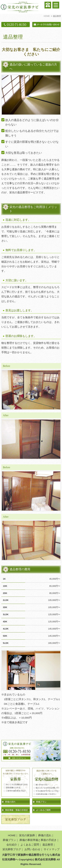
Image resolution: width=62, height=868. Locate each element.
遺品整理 (48, 845)
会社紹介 (12, 845)
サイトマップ (52, 849)
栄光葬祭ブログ (12, 849)
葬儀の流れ (45, 835)
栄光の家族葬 (27, 835)
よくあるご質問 (30, 845)
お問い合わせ (32, 849)
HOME (12, 835)
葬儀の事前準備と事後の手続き (38, 840)
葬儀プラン (9, 840)
